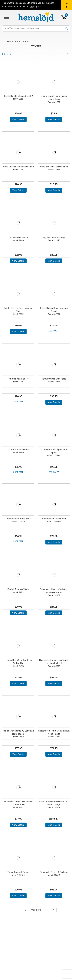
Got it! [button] (66, 5)
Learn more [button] (35, 7)
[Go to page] (39, 910)
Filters (7, 54)
